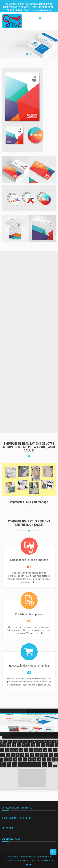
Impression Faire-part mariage (29, 502)
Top (53, 851)
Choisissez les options (29, 614)
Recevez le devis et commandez (29, 666)
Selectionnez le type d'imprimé (29, 560)
